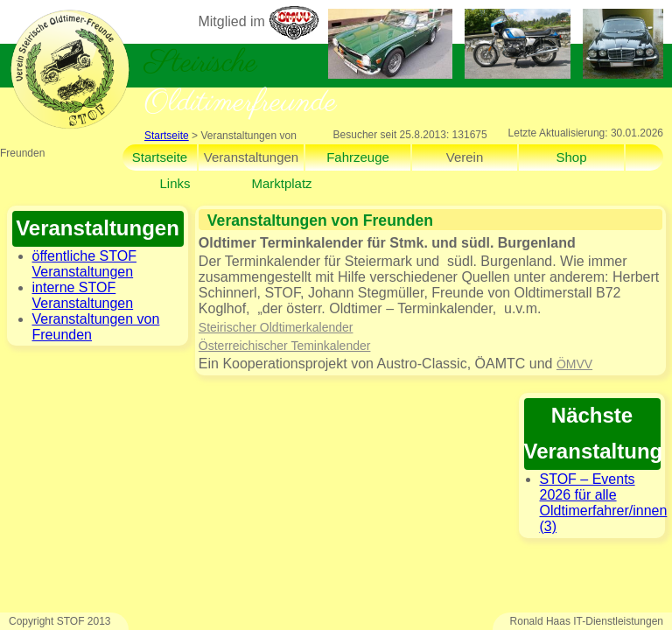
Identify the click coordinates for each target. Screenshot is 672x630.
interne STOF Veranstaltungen (83, 295)
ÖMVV (574, 364)
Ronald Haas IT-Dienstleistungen (587, 621)
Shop (571, 157)
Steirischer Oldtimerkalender (276, 327)
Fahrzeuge (358, 157)
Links (175, 183)
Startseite (167, 136)
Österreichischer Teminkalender (285, 346)
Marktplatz (281, 183)
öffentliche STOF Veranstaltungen (84, 264)
